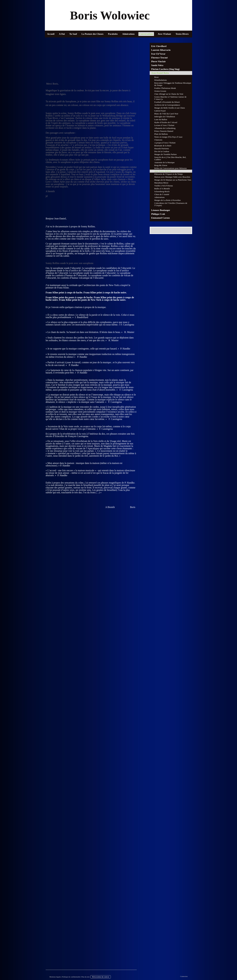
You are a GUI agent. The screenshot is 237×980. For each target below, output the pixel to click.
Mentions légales (55, 977)
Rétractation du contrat (100, 977)
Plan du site (85, 977)
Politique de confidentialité (71, 977)
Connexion (184, 976)
